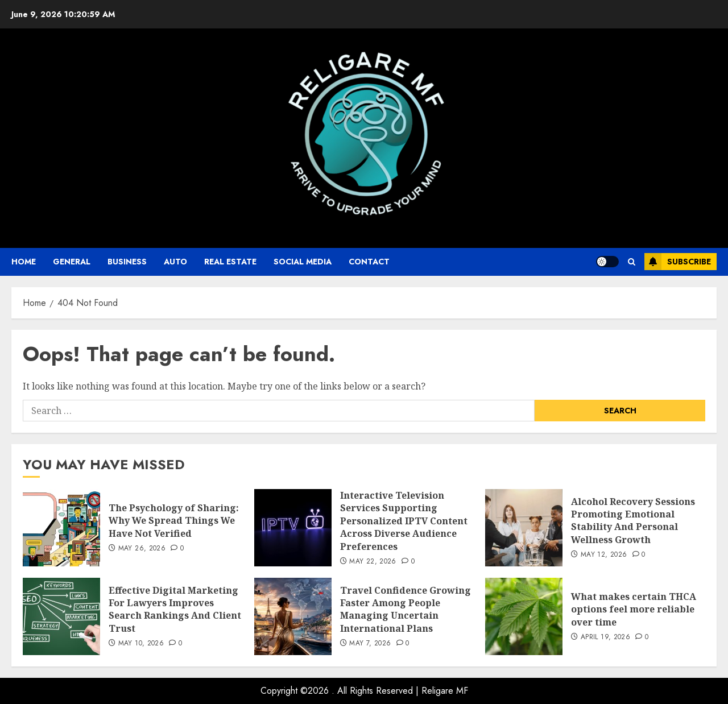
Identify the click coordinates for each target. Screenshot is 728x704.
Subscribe (678, 262)
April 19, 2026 (605, 637)
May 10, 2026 (141, 644)
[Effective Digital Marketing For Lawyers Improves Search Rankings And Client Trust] (61, 616)
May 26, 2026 (142, 549)
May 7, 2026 (370, 644)
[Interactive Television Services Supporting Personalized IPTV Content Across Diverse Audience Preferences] (293, 528)
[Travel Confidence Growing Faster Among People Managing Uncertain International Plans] (293, 616)
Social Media (303, 262)
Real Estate (230, 262)
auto (175, 262)
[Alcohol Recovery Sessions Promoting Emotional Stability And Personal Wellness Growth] (524, 528)
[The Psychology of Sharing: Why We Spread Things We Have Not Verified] (61, 528)
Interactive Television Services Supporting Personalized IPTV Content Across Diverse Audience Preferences (404, 521)
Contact (369, 262)
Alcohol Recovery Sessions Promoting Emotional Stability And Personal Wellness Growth (633, 521)
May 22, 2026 (373, 562)
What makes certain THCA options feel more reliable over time (634, 609)
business (127, 262)
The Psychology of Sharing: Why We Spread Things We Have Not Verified (174, 521)
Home (24, 262)
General (72, 262)
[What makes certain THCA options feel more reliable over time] (524, 616)
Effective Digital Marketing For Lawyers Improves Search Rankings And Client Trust (175, 609)
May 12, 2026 (604, 555)
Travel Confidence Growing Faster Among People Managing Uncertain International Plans (406, 609)
